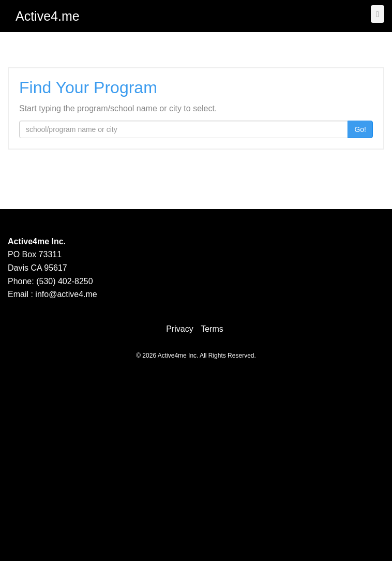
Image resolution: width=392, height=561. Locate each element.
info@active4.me (66, 294)
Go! (360, 129)
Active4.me (48, 16)
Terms (212, 329)
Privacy (179, 329)
